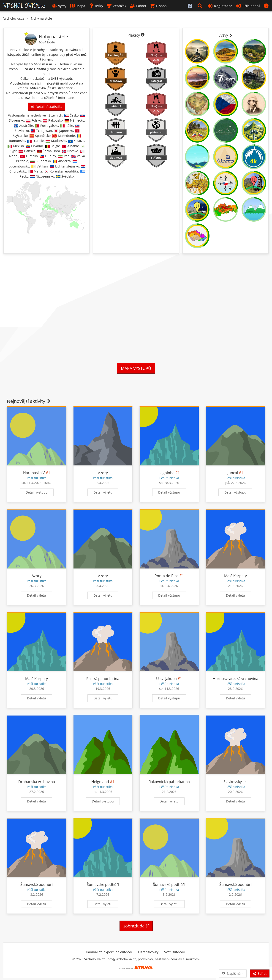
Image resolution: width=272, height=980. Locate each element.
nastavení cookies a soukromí (177, 959)
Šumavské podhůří (37, 884)
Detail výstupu (37, 492)
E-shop (158, 6)
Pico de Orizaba (34, 69)
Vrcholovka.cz (14, 18)
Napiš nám (233, 973)
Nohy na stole (41, 18)
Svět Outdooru (175, 952)
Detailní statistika (46, 107)
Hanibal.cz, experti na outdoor (109, 952)
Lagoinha (167, 473)
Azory (103, 473)
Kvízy (96, 6)
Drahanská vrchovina (37, 782)
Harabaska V (34, 473)
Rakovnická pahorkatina (169, 782)
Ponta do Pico (167, 576)
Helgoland (100, 782)
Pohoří (138, 6)
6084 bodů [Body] (47, 42)
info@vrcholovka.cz (121, 959)
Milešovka (38, 88)
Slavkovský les (235, 782)
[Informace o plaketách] (143, 35)
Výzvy (59, 6)
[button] (201, 6)
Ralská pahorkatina (103, 679)
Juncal (233, 473)
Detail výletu (103, 492)
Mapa (78, 6)
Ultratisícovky (148, 952)
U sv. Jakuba (166, 679)
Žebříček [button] (116, 6)
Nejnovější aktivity (29, 401)
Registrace (220, 6)
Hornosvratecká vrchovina (235, 679)
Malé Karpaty (235, 576)
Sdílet (260, 973)
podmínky (145, 959)
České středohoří (61, 88)
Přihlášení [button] (248, 6)
